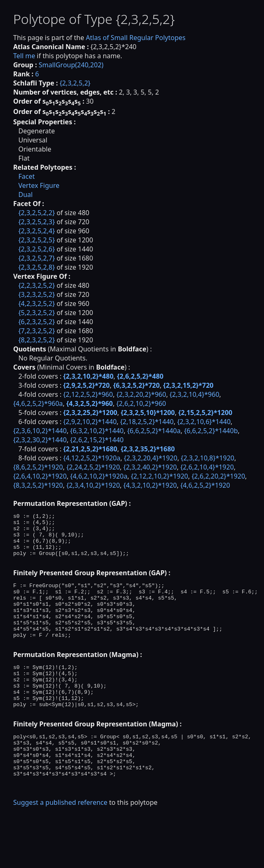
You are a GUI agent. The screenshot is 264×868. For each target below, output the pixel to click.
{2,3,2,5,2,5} (37, 240)
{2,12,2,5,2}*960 (88, 394)
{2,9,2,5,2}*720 (86, 385)
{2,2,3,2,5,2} (37, 285)
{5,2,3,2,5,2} (37, 313)
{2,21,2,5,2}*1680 (90, 449)
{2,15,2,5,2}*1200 (205, 413)
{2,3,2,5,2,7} (37, 258)
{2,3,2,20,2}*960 (141, 394)
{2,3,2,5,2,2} (37, 213)
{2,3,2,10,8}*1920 (207, 458)
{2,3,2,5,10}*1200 (148, 413)
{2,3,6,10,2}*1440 (40, 431)
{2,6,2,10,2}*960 (141, 403)
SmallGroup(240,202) (71, 65)
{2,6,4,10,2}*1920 (40, 476)
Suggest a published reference (60, 844)
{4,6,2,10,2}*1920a (99, 476)
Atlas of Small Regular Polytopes (136, 38)
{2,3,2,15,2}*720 (189, 385)
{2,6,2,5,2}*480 (140, 376)
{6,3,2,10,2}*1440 (97, 431)
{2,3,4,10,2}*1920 (93, 485)
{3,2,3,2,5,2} (37, 294)
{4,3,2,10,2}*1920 (150, 485)
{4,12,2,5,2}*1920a (92, 458)
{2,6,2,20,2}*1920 (218, 476)
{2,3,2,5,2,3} (37, 222)
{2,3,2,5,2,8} (37, 267)
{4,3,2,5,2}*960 (90, 403)
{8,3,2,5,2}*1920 (38, 485)
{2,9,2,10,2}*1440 (90, 422)
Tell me (24, 56)
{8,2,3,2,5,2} (37, 340)
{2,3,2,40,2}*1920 (150, 467)
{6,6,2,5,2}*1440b (211, 431)
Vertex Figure (39, 185)
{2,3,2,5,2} (75, 83)
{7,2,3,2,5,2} (37, 331)
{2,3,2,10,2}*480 (88, 376)
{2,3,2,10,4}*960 (194, 394)
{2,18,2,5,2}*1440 (147, 422)
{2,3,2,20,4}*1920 (151, 458)
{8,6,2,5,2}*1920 (38, 467)
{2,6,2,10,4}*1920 (207, 467)
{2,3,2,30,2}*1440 (40, 440)
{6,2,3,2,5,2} (37, 322)
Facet (26, 176)
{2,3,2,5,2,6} (37, 249)
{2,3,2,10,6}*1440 (204, 422)
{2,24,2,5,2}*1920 (93, 467)
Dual (25, 194)
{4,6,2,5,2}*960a (38, 403)
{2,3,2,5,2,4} (37, 231)
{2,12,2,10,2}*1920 (159, 476)
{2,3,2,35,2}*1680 (148, 449)
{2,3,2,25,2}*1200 (90, 413)
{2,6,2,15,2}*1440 (97, 440)
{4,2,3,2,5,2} (37, 304)
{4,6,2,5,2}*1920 (205, 485)
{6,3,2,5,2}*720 (136, 385)
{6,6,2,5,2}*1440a (154, 431)
